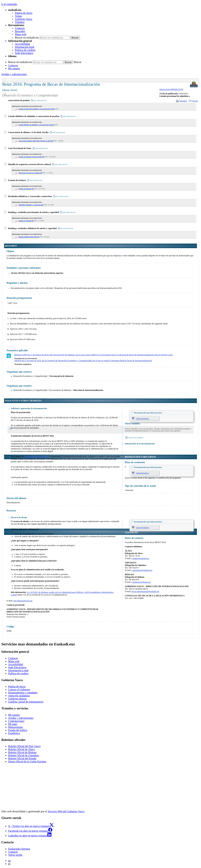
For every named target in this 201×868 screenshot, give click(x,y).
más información (40, 100)
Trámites (20, 22)
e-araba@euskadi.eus (140, 558)
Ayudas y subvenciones (14, 74)
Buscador (20, 31)
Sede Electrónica (24, 53)
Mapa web (21, 34)
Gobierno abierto (17, 699)
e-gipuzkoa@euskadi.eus (142, 570)
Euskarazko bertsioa (19, 849)
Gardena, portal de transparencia (26, 702)
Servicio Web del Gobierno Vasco (66, 811)
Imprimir (183, 101)
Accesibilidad (22, 44)
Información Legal (18, 670)
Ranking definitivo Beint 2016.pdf (29, 237)
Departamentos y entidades (23, 693)
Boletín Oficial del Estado (22, 758)
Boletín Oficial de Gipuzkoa (23, 755)
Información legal (25, 47)
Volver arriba (15, 855)
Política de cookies (25, 50)
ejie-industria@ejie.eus (23, 601)
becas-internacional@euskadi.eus (145, 591)
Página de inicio (24, 13)
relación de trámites (136, 438)
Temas (18, 16)
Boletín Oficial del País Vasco (24, 746)
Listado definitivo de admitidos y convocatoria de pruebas (36, 125)
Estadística (14, 733)
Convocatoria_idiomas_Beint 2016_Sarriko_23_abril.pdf (36, 141)
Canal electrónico (142, 418)
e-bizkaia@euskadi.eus (141, 582)
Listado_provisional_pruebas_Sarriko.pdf (31, 157)
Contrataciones (16, 721)
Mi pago (13, 724)
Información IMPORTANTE (171, 89)
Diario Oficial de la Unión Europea (27, 761)
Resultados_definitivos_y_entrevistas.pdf (31, 205)
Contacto (20, 28)
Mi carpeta (14, 68)
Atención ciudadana (19, 696)
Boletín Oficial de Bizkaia (22, 752)
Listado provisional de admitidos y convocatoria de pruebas (37, 109)
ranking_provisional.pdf (26, 221)
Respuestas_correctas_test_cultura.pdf (30, 173)
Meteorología (15, 727)
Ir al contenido (9, 4)
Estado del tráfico (18, 730)
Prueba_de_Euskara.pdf (26, 189)
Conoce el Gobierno (19, 690)
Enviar (195, 101)
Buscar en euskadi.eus (27, 37)
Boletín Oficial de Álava (21, 749)
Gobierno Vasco (24, 19)
